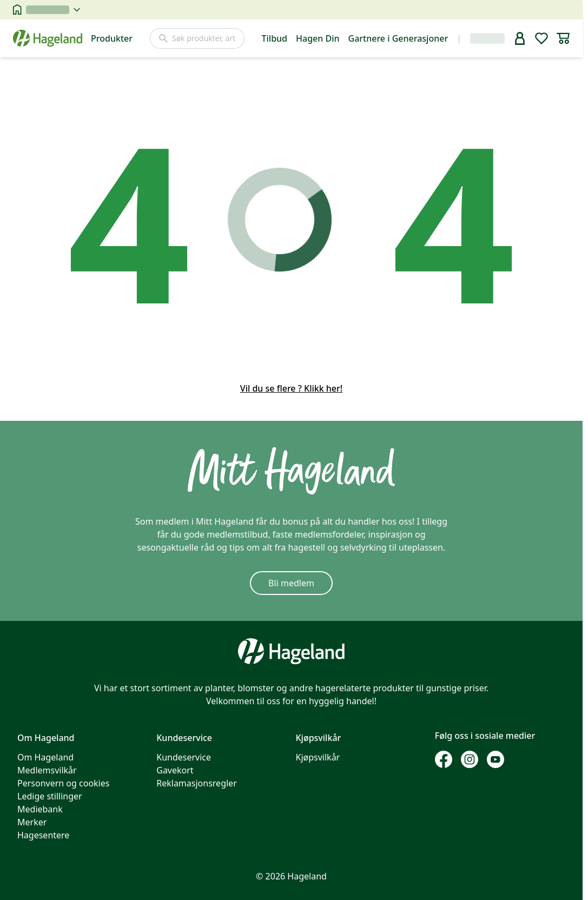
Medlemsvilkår (47, 770)
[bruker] (520, 38)
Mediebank (40, 809)
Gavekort (175, 770)
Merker (32, 822)
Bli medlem (291, 583)
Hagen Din (318, 38)
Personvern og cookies (63, 783)
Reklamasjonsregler (197, 783)
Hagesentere (43, 835)
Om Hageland (45, 757)
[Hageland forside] (48, 38)
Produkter (112, 38)
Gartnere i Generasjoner (398, 38)
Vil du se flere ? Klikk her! (291, 388)
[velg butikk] (53, 10)
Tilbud (275, 38)
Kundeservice (184, 757)
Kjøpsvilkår (318, 757)
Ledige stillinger (50, 796)
